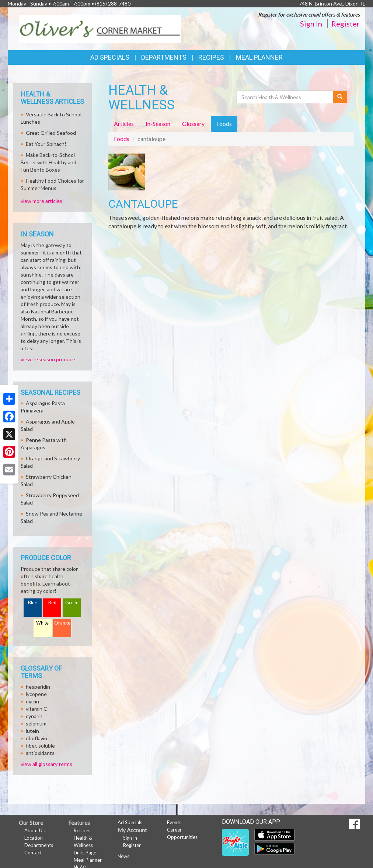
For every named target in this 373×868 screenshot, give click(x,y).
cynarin (34, 716)
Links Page (85, 853)
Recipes (211, 57)
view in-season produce (48, 359)
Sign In (311, 24)
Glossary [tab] (193, 124)
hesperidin (38, 687)
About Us (34, 830)
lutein (32, 731)
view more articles (41, 201)
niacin (32, 701)
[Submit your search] (340, 97)
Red (52, 603)
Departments (39, 845)
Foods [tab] (224, 124)
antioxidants (40, 753)
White (42, 623)
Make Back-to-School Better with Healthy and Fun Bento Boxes (48, 162)
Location (34, 838)
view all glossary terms (46, 764)
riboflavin (36, 738)
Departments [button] (164, 57)
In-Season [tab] (158, 124)
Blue (33, 603)
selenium (36, 723)
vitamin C (36, 709)
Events (174, 822)
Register (346, 24)
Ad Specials (110, 57)
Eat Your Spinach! (46, 144)
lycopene (36, 694)
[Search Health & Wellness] (285, 97)
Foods (122, 139)
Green (72, 603)
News (123, 856)
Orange (62, 623)
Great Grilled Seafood (51, 133)
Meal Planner (259, 57)
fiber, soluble (40, 746)
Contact (33, 853)
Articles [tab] (124, 124)
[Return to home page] (100, 28)
